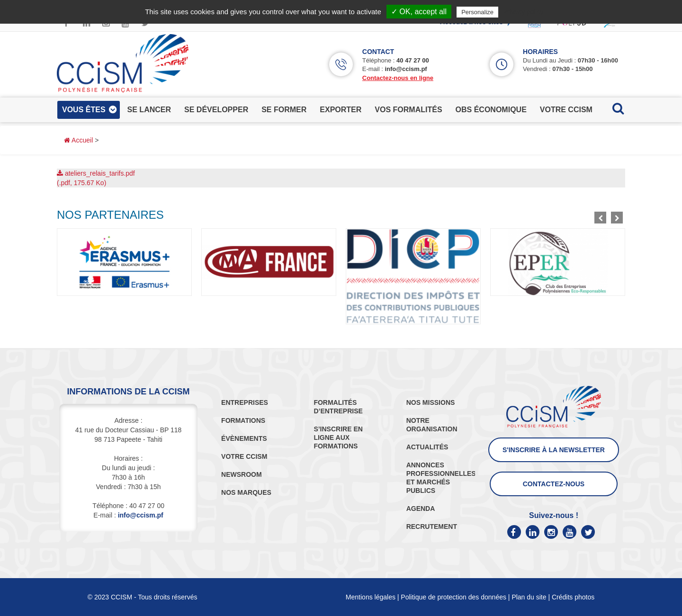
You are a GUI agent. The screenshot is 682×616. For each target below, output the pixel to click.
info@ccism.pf (406, 69)
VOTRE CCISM (244, 456)
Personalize (477, 12)
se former (284, 110)
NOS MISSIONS (431, 402)
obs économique (491, 110)
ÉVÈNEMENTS (244, 438)
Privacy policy (523, 12)
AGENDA (421, 509)
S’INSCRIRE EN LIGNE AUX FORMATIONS (338, 437)
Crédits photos (573, 597)
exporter (341, 110)
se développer (216, 110)
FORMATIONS (243, 420)
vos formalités (408, 110)
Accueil (78, 140)
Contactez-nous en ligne (398, 78)
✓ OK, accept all (419, 12)
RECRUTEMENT (432, 527)
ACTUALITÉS (427, 447)
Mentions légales (371, 597)
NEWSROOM (242, 474)
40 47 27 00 (413, 60)
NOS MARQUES (246, 492)
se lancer (149, 110)
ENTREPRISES (245, 402)
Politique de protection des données (453, 597)
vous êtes (84, 110)
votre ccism (566, 110)
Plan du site (529, 597)
